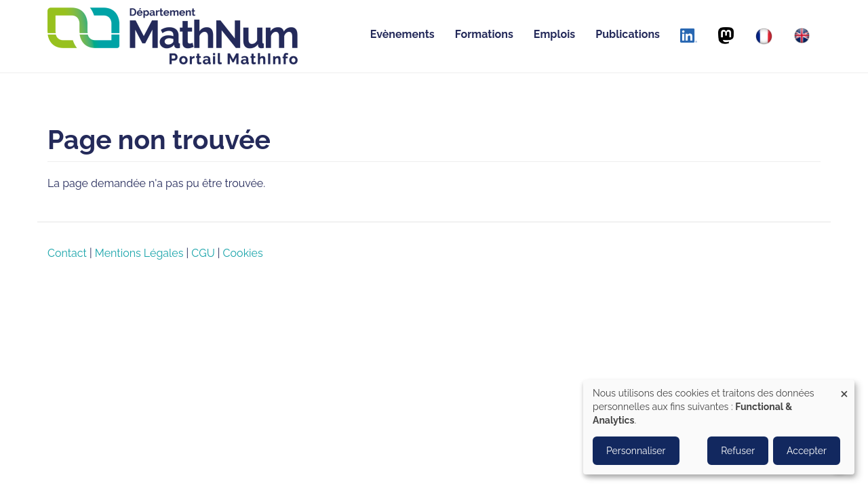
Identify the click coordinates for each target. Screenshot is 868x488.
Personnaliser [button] (636, 451)
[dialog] (719, 427)
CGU (203, 253)
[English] (802, 36)
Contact (67, 253)
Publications (628, 34)
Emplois (554, 34)
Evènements (402, 34)
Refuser (738, 451)
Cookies (243, 253)
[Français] (764, 36)
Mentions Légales (139, 253)
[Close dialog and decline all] (844, 388)
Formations (484, 34)
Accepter (807, 451)
